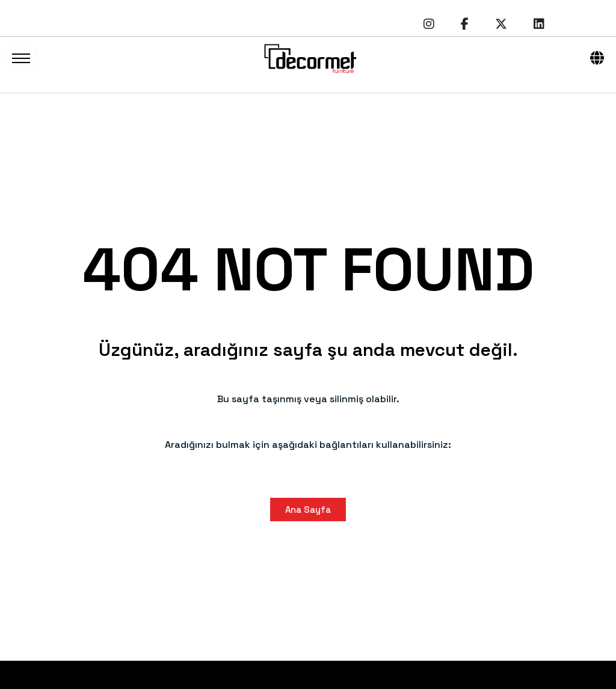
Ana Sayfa (308, 510)
